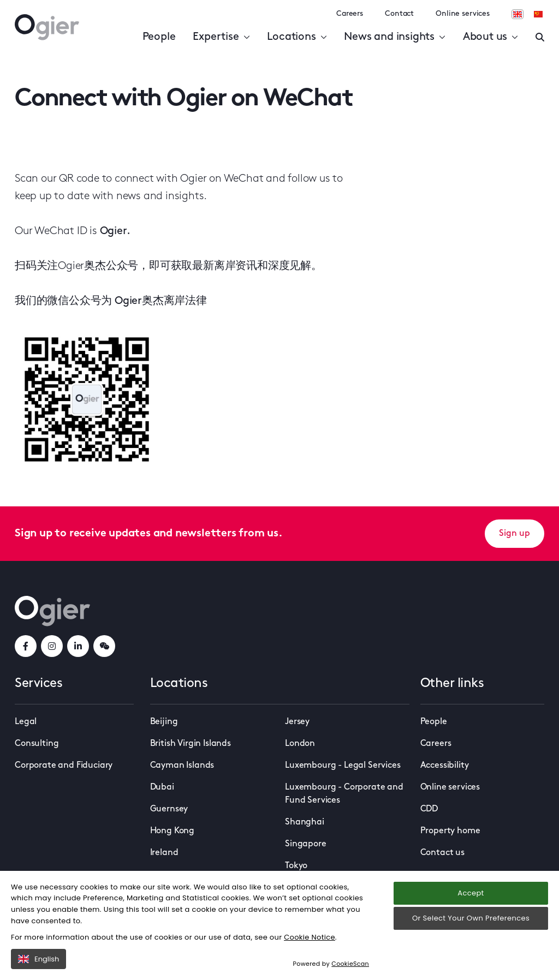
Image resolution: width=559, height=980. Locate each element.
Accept (471, 893)
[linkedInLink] (78, 646)
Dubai (162, 787)
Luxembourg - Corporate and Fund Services (344, 794)
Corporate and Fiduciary (64, 766)
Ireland (164, 853)
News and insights (394, 37)
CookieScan (350, 964)
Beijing (164, 722)
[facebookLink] (26, 646)
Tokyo (296, 866)
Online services (463, 14)
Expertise (221, 37)
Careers (350, 14)
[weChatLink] (104, 646)
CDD (429, 809)
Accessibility (445, 766)
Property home (450, 831)
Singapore (306, 844)
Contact (399, 14)
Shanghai (305, 822)
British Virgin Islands (191, 744)
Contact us (442, 853)
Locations (297, 37)
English (38, 959)
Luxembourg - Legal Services (343, 766)
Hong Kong (173, 831)
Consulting (37, 744)
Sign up (515, 534)
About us (490, 37)
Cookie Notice (310, 937)
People (159, 37)
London (300, 744)
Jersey (297, 722)
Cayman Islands (182, 766)
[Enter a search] (540, 37)
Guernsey (169, 809)
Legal (26, 722)
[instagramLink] (52, 646)
